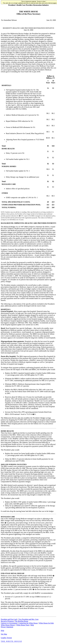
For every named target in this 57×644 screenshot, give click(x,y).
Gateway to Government (9, 623)
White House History (8, 625)
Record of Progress (7, 621)
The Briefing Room (22, 621)
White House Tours (23, 625)
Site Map (4, 634)
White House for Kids (46, 623)
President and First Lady (9, 619)
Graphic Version (6, 638)
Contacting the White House (28, 623)
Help (32, 625)
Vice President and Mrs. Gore (29, 619)
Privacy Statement (7, 627)
